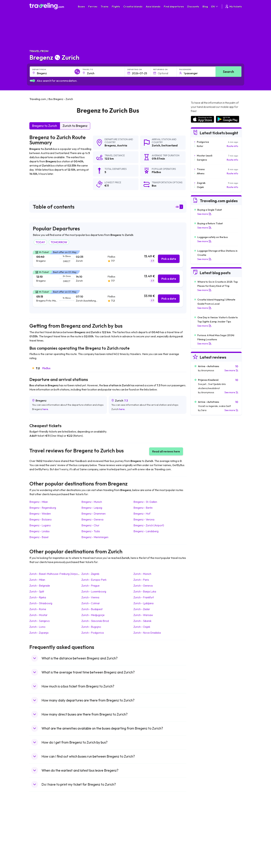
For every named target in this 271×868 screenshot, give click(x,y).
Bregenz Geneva (92, 519)
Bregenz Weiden (40, 514)
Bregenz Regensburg (43, 508)
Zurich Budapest (92, 609)
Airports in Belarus (200, 831)
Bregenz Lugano (40, 525)
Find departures (174, 6)
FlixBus (46, 368)
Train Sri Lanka (145, 824)
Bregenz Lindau (39, 531)
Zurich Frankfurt (144, 597)
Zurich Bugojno (91, 627)
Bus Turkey (90, 853)
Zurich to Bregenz (75, 126)
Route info (232, 146)
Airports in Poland (200, 850)
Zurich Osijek (142, 627)
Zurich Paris (141, 580)
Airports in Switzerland (203, 835)
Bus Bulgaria (91, 824)
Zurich (156, 145)
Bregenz (110, 145)
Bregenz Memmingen (95, 537)
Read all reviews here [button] (166, 451)
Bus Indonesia (92, 857)
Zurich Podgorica (93, 633)
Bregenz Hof (142, 514)
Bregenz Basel (39, 537)
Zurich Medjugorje (93, 615)
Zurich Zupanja (39, 633)
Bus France (90, 839)
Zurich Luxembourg (94, 591)
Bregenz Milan (39, 502)
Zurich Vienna (90, 597)
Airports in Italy (199, 839)
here (45, 409)
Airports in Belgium (201, 853)
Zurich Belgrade (40, 586)
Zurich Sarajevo (40, 621)
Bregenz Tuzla (91, 531)
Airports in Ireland (200, 828)
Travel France (39, 842)
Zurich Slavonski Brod (95, 621)
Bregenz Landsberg (146, 531)
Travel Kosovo (39, 857)
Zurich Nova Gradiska (147, 633)
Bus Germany (92, 828)
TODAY (40, 242)
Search (228, 72)
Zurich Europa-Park (94, 580)
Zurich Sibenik (142, 621)
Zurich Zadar (142, 609)
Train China (144, 828)
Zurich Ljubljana (143, 603)
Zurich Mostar (38, 615)
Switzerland (169, 145)
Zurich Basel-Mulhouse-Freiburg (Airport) (55, 574)
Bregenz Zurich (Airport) (149, 525)
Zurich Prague (90, 586)
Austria (122, 145)
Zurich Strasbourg (41, 603)
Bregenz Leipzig (92, 508)
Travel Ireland (39, 853)
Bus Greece (91, 835)
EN (215, 6)
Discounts (193, 6)
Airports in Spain (199, 821)
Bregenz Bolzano (41, 519)
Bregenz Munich (92, 502)
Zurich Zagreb (90, 574)
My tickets (233, 6)
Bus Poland (90, 846)
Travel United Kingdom (43, 821)
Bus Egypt (90, 842)
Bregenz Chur (90, 525)
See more (204, 214)
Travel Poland (39, 846)
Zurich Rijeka (38, 597)
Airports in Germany (201, 842)
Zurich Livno (37, 627)
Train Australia (145, 835)
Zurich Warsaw (143, 615)
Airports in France (200, 824)
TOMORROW (59, 242)
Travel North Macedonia (44, 824)
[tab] (108, 259)
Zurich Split (37, 591)
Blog (205, 6)
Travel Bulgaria (39, 828)
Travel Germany (40, 835)
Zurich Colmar (91, 603)
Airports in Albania (200, 846)
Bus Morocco (91, 821)
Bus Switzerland (93, 850)
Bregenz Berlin (143, 508)
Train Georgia (145, 831)
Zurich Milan (37, 580)
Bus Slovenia (91, 831)
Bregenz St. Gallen (145, 502)
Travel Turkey (39, 839)
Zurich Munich (142, 574)
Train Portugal (145, 821)
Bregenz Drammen (94, 514)
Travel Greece (39, 831)
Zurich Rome (38, 609)
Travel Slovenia (39, 850)
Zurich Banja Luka (145, 591)
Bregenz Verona (144, 519)
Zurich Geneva (143, 586)
